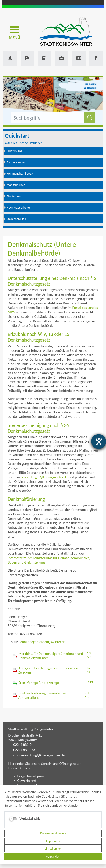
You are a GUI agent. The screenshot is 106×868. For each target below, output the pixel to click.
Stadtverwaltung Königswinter (31, 729)
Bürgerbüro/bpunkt (32, 776)
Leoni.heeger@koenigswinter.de (42, 642)
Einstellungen (53, 849)
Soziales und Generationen (37, 785)
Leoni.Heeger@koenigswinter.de (44, 477)
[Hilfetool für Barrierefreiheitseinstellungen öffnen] (99, 441)
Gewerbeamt (27, 781)
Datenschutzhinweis (53, 833)
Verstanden (53, 857)
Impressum (53, 841)
